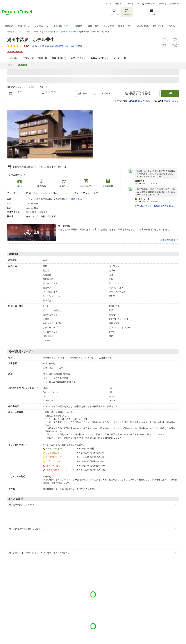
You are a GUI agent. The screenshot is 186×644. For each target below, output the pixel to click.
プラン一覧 (28, 58)
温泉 (10, 65)
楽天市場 (163, 4)
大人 (99, 93)
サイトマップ (134, 4)
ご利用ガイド (120, 4)
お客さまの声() (99, 58)
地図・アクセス (78, 58)
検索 (170, 93)
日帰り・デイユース (38, 87)
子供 (106, 93)
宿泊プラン (16, 87)
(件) (35, 46)
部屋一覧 (43, 58)
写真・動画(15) (59, 58)
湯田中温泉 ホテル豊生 (31, 40)
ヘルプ (108, 4)
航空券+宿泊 (140, 101)
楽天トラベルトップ (15, 32)
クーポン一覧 (120, 58)
